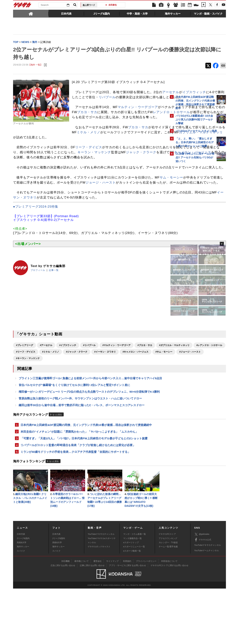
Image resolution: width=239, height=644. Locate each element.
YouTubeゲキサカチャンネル (101, 589)
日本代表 (21, 589)
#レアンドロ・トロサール (66, 397)
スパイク (21, 606)
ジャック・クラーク (57, 178)
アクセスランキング (168, 594)
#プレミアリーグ (25, 391)
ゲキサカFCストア (167, 589)
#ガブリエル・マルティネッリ (31, 397)
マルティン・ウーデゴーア (138, 123)
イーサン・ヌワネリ (86, 233)
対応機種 (66, 616)
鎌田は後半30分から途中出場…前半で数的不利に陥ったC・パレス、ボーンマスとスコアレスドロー (82, 457)
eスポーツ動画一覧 (132, 606)
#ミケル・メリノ (121, 397)
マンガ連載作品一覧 (132, 594)
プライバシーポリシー (146, 616)
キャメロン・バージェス (108, 178)
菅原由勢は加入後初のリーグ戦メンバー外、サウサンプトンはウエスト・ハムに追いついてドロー (80, 450)
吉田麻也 (113, 5)
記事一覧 (54, 316)
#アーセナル (46, 391)
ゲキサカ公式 (203, 595)
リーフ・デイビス (89, 168)
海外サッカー (23, 602)
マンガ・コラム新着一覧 (135, 589)
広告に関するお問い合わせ (63, 621)
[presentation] (31, 13)
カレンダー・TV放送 (168, 598)
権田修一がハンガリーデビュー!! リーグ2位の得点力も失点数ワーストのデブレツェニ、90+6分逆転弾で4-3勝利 (89, 443)
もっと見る (57, 467)
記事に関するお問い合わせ (92, 621)
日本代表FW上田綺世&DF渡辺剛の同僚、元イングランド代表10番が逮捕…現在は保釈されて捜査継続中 (86, 477)
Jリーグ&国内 (23, 594)
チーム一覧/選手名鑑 (168, 602)
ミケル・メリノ (36, 153)
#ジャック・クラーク (147, 397)
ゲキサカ (22, 6)
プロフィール (38, 316)
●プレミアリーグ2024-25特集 (36, 247)
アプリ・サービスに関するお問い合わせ (128, 621)
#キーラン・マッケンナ (141, 404)
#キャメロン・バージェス (57, 404)
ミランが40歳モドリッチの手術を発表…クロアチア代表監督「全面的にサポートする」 (75, 505)
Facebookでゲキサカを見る (191, 229)
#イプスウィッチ (68, 391)
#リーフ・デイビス (96, 397)
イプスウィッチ (107, 103)
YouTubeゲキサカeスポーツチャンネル (102, 596)
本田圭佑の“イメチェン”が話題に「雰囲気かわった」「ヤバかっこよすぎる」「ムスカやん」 (79, 484)
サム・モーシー (25, 213)
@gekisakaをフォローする (191, 221)
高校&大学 (22, 598)
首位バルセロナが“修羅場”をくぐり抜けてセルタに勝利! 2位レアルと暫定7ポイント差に (74, 436)
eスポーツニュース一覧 (134, 602)
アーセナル (84, 103)
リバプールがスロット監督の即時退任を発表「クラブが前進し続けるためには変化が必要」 (78, 498)
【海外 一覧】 (35, 65)
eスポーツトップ (131, 598)
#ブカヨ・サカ (145, 391)
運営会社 (97, 616)
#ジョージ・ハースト (112, 404)
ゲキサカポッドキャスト (99, 602)
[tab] (31, 13)
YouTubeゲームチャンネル (207, 606)
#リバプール (89, 391)
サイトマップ (112, 616)
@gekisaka (202, 590)
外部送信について (169, 616)
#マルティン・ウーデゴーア (117, 391)
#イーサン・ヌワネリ (27, 404)
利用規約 (127, 616)
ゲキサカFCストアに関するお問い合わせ (170, 621)
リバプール (87, 107)
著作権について (82, 616)
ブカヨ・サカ (79, 148)
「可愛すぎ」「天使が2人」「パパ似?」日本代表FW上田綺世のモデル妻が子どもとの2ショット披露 (84, 491)
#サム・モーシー (86, 404)
